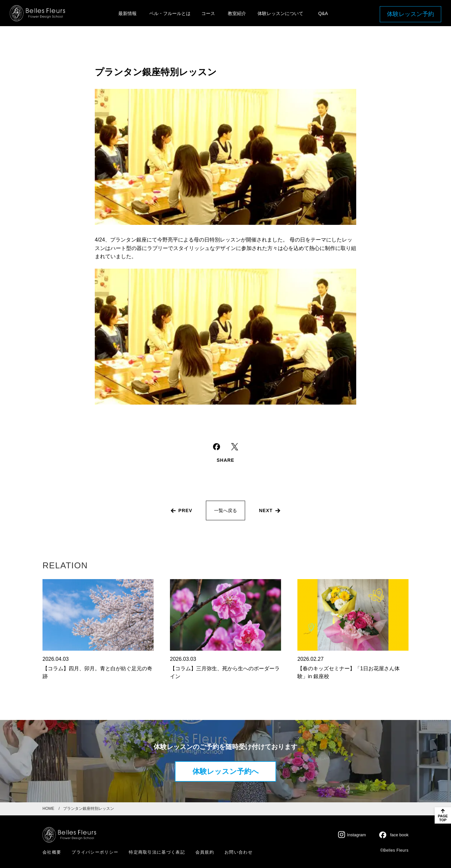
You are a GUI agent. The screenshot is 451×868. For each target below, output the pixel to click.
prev (185, 510)
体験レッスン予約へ (226, 771)
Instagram (357, 835)
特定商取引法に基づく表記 (157, 852)
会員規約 (205, 852)
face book (399, 835)
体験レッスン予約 (410, 14)
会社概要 (52, 852)
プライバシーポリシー (95, 852)
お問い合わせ (239, 852)
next (266, 510)
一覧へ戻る (225, 510)
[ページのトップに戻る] (443, 815)
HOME (48, 809)
